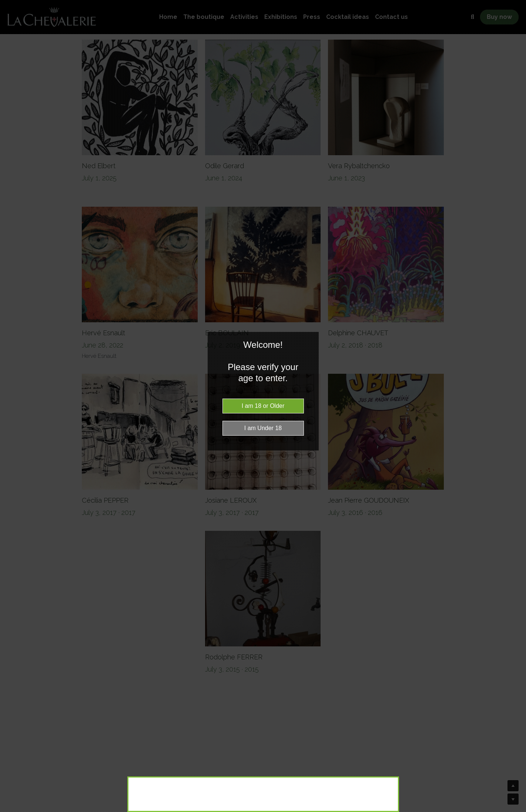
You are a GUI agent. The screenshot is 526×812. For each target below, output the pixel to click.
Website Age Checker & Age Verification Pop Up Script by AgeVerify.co (517, 810)
